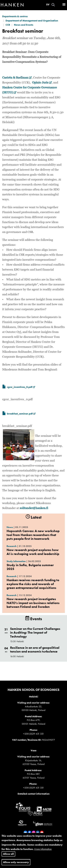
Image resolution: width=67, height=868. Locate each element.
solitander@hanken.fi (34, 508)
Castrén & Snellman (17, 78)
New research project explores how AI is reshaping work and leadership (33, 552)
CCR (8, 25)
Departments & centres (15, 16)
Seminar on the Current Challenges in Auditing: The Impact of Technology (35, 633)
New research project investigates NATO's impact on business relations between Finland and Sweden (33, 603)
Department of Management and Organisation (32, 21)
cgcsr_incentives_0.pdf (21, 387)
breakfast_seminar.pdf (21, 414)
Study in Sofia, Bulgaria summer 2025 (30, 567)
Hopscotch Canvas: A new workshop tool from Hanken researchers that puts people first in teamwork (33, 535)
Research (12, 546)
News (10, 527)
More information (43, 852)
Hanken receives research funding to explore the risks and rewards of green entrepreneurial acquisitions (33, 584)
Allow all (8, 857)
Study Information (16, 561)
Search (53, 5)
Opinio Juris (42, 83)
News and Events (24, 25)
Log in (58, 5)
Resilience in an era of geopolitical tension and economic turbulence (35, 650)
